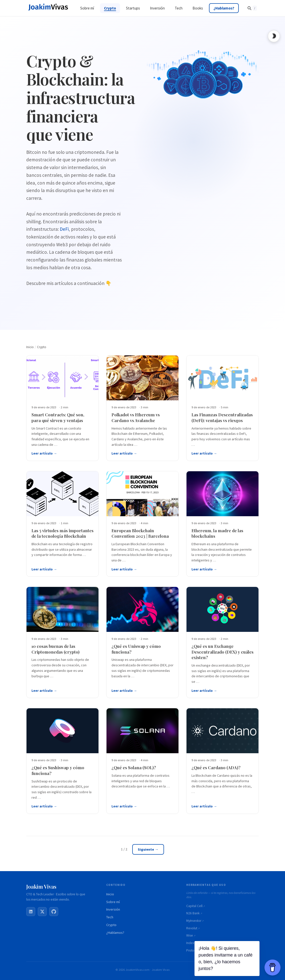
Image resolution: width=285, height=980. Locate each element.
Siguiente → (148, 850)
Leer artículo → (44, 454)
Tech (110, 917)
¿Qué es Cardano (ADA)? (216, 768)
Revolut (192, 928)
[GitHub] (54, 912)
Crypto (111, 925)
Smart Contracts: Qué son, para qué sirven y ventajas (58, 418)
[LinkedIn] (31, 912)
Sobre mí (113, 902)
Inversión (113, 910)
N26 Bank (193, 913)
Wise (190, 936)
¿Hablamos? (115, 933)
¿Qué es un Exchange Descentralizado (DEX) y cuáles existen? (222, 652)
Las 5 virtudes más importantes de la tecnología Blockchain (62, 534)
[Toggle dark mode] (274, 36)
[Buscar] (252, 8)
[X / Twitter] (42, 912)
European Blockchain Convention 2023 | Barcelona (140, 534)
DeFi (64, 229)
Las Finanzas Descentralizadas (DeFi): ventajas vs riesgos (222, 418)
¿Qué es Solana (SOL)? (134, 768)
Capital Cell (194, 906)
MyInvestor (194, 921)
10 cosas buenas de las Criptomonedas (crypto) (55, 649)
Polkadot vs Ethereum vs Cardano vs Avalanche (136, 418)
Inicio (110, 894)
